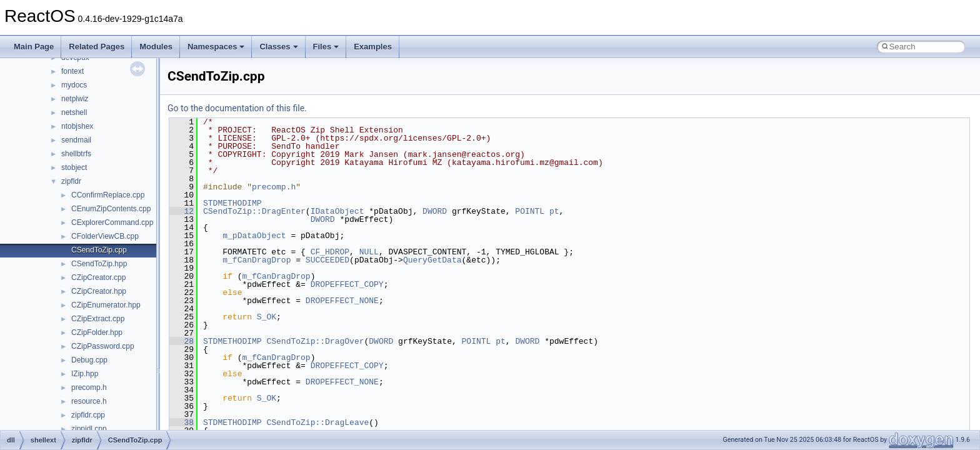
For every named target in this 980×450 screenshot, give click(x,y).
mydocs (74, 85)
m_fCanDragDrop (257, 260)
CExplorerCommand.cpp (112, 222)
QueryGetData (432, 260)
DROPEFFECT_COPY (347, 284)
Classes (278, 47)
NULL (369, 252)
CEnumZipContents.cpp (111, 209)
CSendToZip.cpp (99, 250)
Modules (156, 47)
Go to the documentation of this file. (237, 108)
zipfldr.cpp (88, 415)
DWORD (435, 211)
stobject (74, 167)
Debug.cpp (89, 360)
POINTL (530, 211)
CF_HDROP (330, 252)
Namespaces (216, 47)
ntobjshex (77, 126)
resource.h (89, 401)
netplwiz (75, 99)
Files (326, 47)
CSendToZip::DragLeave (317, 422)
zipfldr (71, 181)
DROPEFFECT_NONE (342, 301)
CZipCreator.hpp (99, 291)
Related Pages (97, 47)
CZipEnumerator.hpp (106, 305)
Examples (373, 47)
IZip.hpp (85, 374)
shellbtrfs (76, 154)
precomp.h (89, 387)
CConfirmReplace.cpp (108, 195)
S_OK (267, 317)
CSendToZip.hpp (99, 264)
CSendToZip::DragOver (315, 341)
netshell (74, 112)
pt (554, 211)
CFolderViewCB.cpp (105, 236)
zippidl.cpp (89, 429)
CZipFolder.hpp (97, 332)
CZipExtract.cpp (98, 319)
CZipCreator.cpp (98, 277)
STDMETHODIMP (232, 203)
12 (182, 211)
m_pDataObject (254, 236)
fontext (72, 71)
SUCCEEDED (327, 260)
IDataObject (337, 211)
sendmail (76, 140)
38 (182, 422)
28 (182, 341)
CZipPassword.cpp (103, 346)
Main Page (34, 47)
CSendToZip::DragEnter (254, 211)
